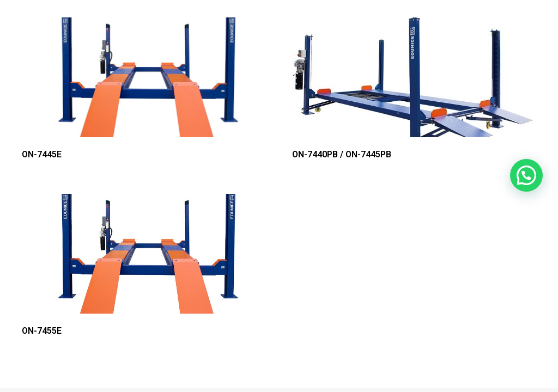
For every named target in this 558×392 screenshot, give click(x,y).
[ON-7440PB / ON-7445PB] (414, 77)
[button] (526, 175)
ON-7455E (42, 331)
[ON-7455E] (144, 254)
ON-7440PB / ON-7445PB (342, 154)
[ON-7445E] (144, 77)
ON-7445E (42, 154)
